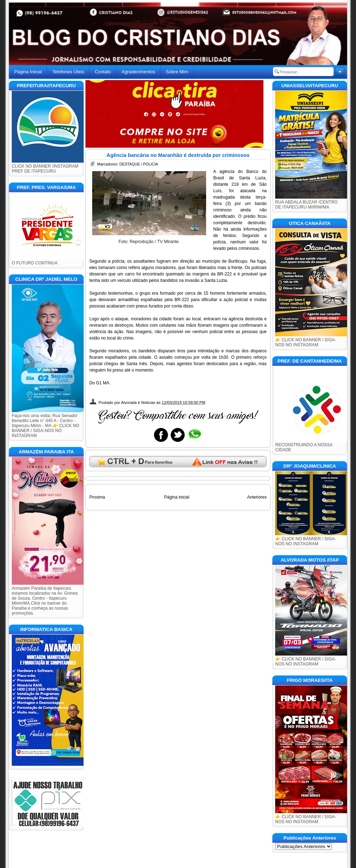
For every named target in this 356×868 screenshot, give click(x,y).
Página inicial (177, 497)
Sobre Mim (177, 72)
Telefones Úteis (68, 72)
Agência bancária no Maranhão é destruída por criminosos (178, 155)
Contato (103, 72)
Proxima (97, 497)
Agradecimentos (138, 72)
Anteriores (257, 497)
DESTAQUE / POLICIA (139, 164)
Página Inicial (28, 72)
